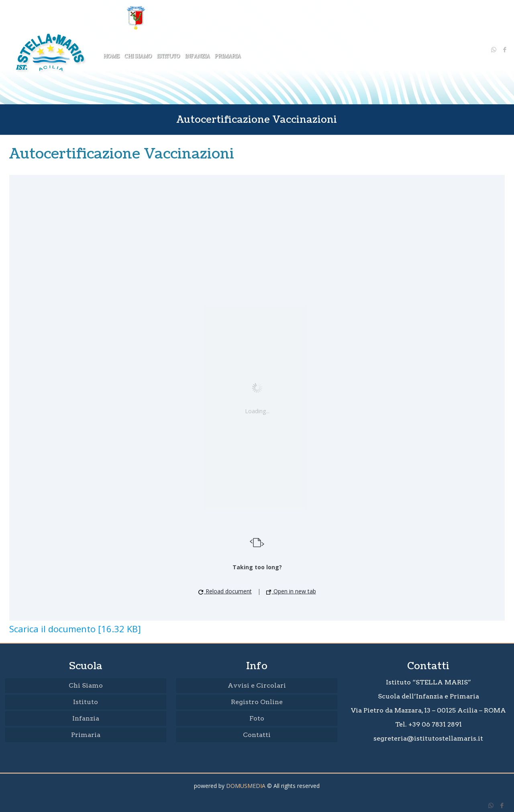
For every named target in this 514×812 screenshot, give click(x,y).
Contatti (257, 735)
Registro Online (257, 702)
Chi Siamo (86, 685)
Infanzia (86, 718)
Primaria (86, 735)
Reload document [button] (225, 591)
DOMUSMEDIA (246, 786)
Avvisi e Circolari (257, 685)
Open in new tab (291, 591)
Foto (257, 718)
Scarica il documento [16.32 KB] (75, 629)
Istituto (86, 702)
